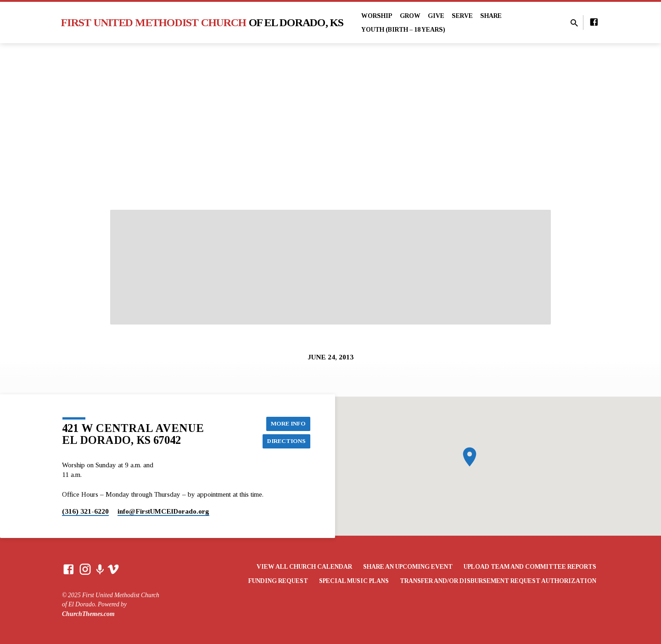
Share (491, 16)
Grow (410, 16)
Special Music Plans (354, 581)
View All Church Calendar (304, 567)
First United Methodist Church (202, 22)
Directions (285, 441)
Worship (377, 16)
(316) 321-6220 (85, 511)
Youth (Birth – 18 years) (403, 30)
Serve (462, 16)
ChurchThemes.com (88, 614)
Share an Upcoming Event (408, 567)
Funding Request (278, 581)
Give (436, 16)
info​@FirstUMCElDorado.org (163, 511)
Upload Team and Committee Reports (530, 567)
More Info (287, 423)
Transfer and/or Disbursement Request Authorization (498, 581)
